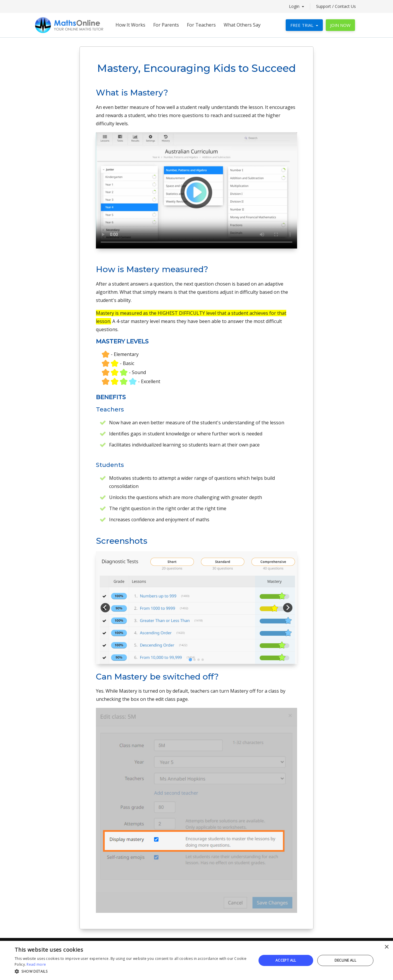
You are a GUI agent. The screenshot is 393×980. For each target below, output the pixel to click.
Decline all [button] (345, 960)
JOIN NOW (340, 25)
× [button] (386, 947)
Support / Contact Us (336, 6)
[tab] (190, 660)
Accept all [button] (286, 960)
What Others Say (242, 25)
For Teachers (201, 25)
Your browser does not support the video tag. (196, 190)
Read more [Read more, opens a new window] (36, 964)
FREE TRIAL (302, 25)
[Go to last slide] (105, 608)
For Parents (166, 25)
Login (295, 6)
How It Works (130, 25)
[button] (132, 972)
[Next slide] (288, 608)
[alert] (196, 960)
